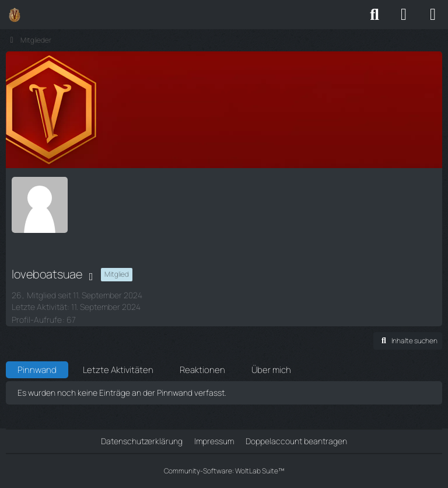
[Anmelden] (404, 15)
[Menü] (433, 15)
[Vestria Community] (15, 15)
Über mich (271, 370)
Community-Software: (224, 471)
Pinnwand (37, 370)
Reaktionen (202, 370)
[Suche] (374, 15)
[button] (408, 341)
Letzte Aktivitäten (118, 370)
